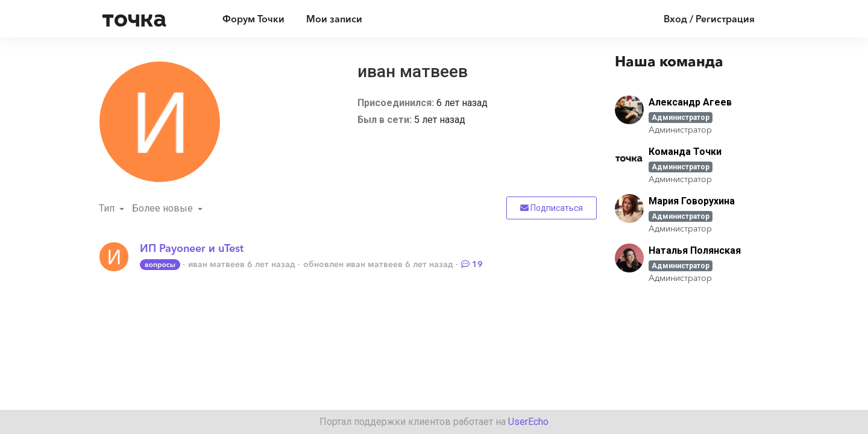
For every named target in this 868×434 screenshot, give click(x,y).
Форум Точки (253, 19)
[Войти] (700, 19)
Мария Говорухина (692, 201)
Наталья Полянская (695, 250)
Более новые (164, 208)
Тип (108, 208)
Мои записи (334, 19)
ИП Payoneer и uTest (192, 248)
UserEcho (528, 422)
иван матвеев (216, 264)
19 (472, 264)
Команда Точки (685, 152)
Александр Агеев (690, 102)
